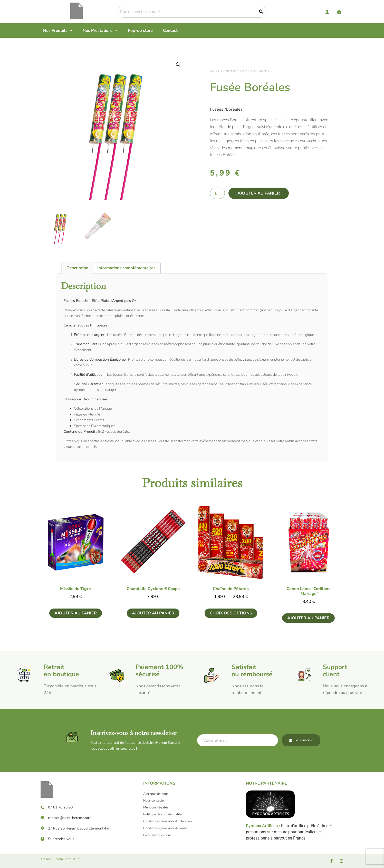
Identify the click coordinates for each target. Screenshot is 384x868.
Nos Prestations (100, 31)
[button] (58, 31)
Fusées (243, 71)
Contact (170, 31)
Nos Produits (58, 31)
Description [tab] (77, 268)
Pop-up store (140, 31)
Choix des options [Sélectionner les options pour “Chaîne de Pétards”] (231, 613)
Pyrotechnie (229, 71)
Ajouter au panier (259, 193)
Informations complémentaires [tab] (126, 268)
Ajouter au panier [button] (76, 613)
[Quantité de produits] (217, 193)
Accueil (214, 71)
